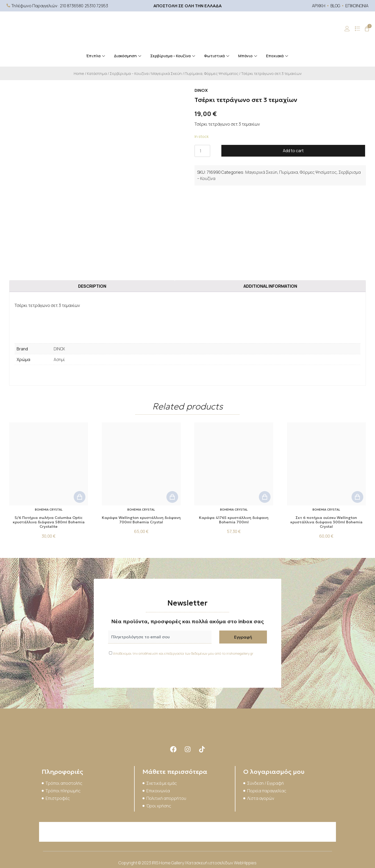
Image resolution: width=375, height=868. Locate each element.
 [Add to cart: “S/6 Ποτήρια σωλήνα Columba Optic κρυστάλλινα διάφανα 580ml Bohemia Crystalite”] (80, 497)
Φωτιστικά (217, 56)
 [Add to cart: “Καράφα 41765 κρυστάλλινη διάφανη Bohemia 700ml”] (265, 497)
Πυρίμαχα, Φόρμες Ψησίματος (211, 73)
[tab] (92, 286)
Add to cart (293, 151)
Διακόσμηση (128, 56)
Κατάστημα (97, 73)
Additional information (270, 286)
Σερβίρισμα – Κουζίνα (173, 56)
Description (92, 286)
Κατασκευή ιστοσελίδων (210, 863)
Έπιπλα (96, 56)
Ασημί (59, 359)
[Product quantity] (202, 151)
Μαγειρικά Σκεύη (167, 73)
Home (79, 73)
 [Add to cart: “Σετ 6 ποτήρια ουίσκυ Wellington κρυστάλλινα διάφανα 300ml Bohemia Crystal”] (357, 497)
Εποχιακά (278, 56)
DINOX (59, 349)
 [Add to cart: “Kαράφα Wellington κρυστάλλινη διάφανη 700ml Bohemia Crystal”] (172, 497)
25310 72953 (96, 6)
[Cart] (367, 29)
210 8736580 (72, 6)
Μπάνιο (248, 56)
